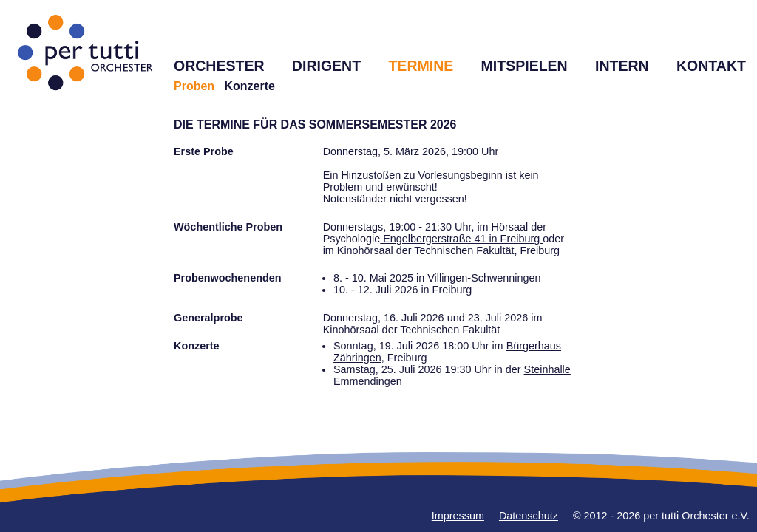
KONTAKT (711, 66)
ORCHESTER (219, 66)
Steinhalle (547, 369)
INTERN (622, 66)
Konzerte (249, 86)
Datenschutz (529, 516)
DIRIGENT (326, 66)
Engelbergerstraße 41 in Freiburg (461, 239)
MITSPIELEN (525, 66)
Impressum (458, 516)
